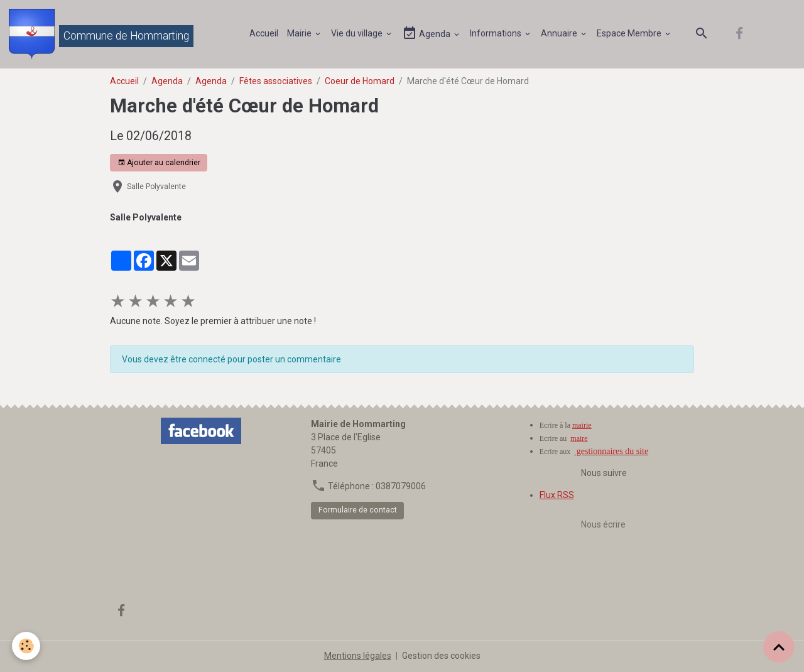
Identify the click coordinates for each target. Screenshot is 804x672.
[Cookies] (27, 646)
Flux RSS (557, 495)
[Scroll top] (779, 647)
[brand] (101, 34)
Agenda (427, 34)
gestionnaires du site (611, 451)
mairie (582, 425)
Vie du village (358, 33)
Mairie (300, 33)
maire (579, 438)
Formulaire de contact (358, 510)
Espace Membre (630, 33)
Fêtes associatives (276, 81)
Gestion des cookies (441, 656)
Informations (497, 33)
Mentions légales (358, 656)
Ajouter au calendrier (159, 163)
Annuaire (560, 33)
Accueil (264, 33)
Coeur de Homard (360, 81)
